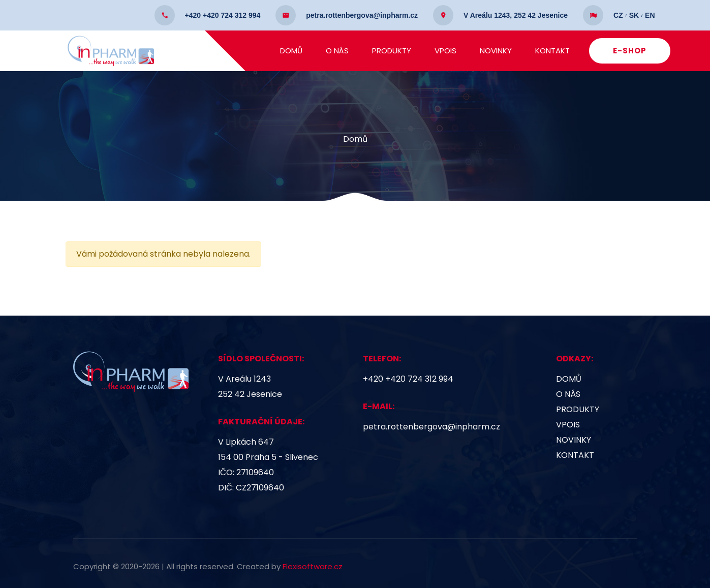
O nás (340, 51)
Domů (294, 51)
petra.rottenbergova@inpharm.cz (431, 427)
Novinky (498, 51)
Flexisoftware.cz (313, 566)
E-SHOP (632, 51)
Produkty (394, 51)
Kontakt (555, 51)
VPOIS (448, 51)
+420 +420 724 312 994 (408, 379)
